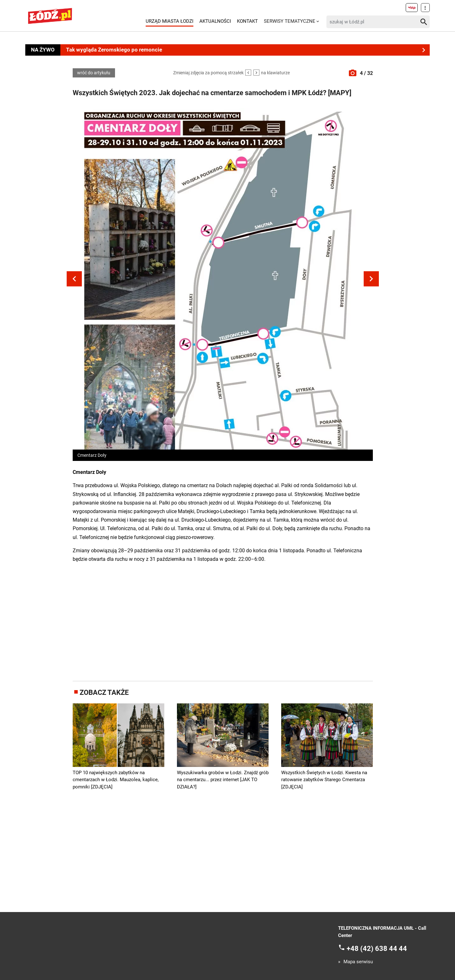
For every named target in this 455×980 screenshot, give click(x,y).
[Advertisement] (223, 621)
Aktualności (215, 21)
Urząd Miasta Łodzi (170, 21)
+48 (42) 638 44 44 (377, 949)
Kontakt (247, 21)
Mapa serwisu (358, 962)
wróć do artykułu (94, 73)
